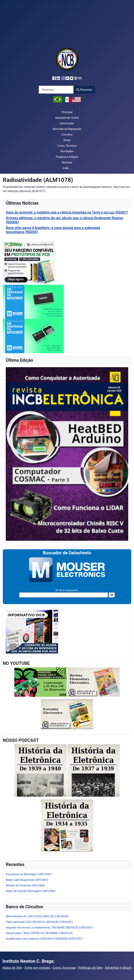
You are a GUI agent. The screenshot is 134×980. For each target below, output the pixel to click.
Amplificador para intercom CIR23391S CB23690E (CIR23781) (44, 939)
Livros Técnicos (67, 146)
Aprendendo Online (67, 118)
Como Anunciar (64, 968)
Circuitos (67, 135)
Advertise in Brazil (118, 968)
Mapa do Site (12, 968)
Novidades (67, 151)
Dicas (67, 140)
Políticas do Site (90, 968)
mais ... (67, 168)
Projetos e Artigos (67, 157)
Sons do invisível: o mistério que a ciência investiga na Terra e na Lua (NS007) (67, 212)
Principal (67, 112)
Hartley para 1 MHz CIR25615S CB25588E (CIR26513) (39, 933)
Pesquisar (84, 90)
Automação (67, 123)
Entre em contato (38, 968)
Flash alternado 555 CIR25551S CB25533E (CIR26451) (40, 922)
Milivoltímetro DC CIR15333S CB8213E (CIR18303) (37, 916)
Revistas (67, 162)
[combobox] (56, 90)
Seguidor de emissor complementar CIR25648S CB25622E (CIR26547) (49, 928)
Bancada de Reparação (67, 129)
